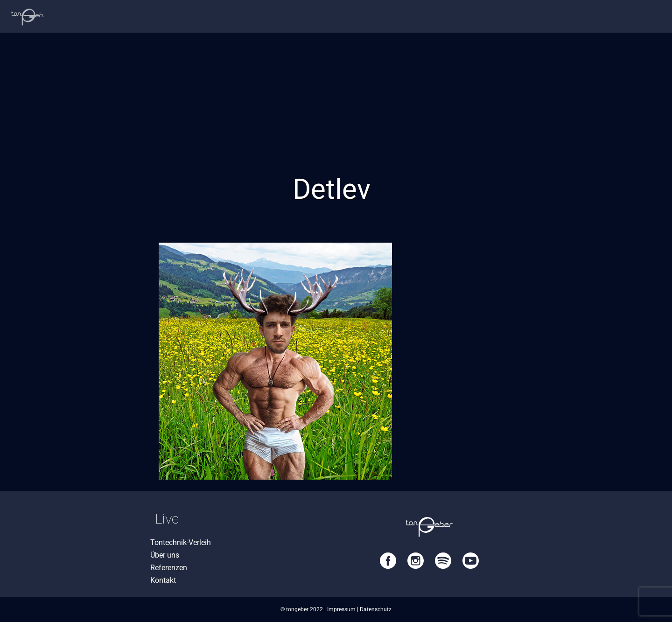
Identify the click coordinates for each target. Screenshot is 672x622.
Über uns (165, 555)
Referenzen (169, 568)
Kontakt (163, 580)
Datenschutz (376, 609)
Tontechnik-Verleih (181, 542)
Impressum (341, 609)
